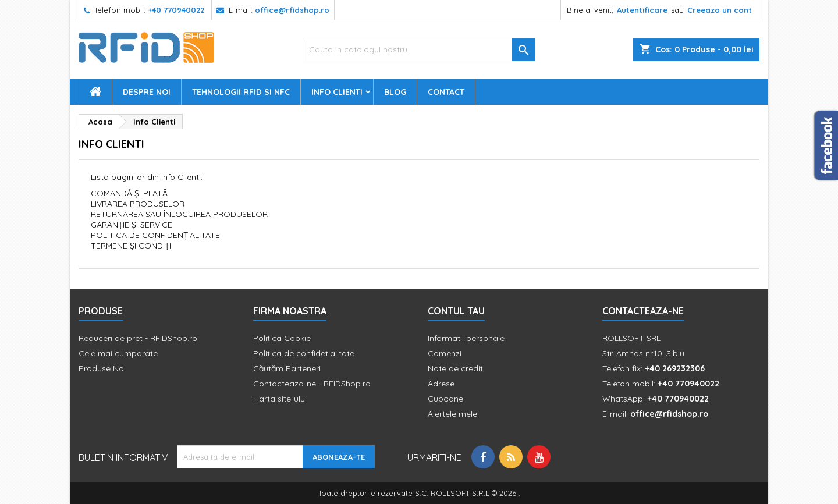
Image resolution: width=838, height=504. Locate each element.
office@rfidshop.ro (292, 10)
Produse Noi (102, 368)
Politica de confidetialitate (304, 353)
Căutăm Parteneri (287, 368)
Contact (446, 92)
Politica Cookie (282, 338)
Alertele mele (452, 414)
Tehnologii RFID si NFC (241, 92)
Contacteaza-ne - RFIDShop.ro (312, 384)
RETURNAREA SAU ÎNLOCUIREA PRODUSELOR (179, 214)
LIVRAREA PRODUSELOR (138, 204)
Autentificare (642, 10)
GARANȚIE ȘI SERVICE (132, 225)
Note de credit (455, 368)
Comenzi (445, 353)
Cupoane (445, 399)
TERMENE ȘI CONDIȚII (132, 246)
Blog (395, 92)
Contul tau (456, 311)
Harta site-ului (280, 399)
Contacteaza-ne (643, 311)
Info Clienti (337, 92)
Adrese (441, 384)
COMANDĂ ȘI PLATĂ (129, 193)
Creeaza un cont (720, 10)
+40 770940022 (176, 10)
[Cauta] (419, 49)
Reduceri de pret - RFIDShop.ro (138, 338)
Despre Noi (147, 92)
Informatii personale (466, 338)
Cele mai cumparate (118, 353)
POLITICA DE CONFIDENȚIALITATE (155, 235)
